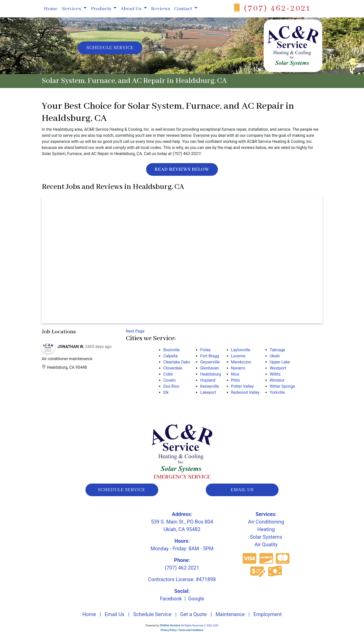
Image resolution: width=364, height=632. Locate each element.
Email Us (115, 614)
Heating (266, 529)
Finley (205, 350)
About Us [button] (131, 9)
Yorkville (277, 392)
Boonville (172, 350)
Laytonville (241, 350)
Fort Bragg (210, 356)
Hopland (208, 380)
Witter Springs (282, 386)
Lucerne (238, 356)
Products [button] (101, 9)
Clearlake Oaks (177, 362)
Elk (166, 392)
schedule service (122, 490)
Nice (235, 374)
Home (51, 9)
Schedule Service (110, 48)
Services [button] (72, 9)
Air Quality (266, 544)
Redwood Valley (245, 392)
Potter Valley (242, 386)
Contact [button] (184, 9)
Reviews (161, 9)
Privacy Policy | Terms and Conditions (182, 630)
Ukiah (275, 356)
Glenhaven (210, 368)
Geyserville (210, 362)
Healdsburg (211, 374)
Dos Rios (171, 386)
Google (196, 599)
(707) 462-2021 (277, 8)
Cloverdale (173, 368)
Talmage (277, 350)
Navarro (238, 368)
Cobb (168, 374)
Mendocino (241, 362)
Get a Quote (194, 614)
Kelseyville (210, 386)
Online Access (170, 625)
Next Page (135, 331)
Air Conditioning (266, 522)
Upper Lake (280, 362)
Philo (236, 380)
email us (242, 490)
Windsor (277, 380)
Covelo (169, 380)
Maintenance (230, 614)
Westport (278, 368)
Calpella (170, 356)
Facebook (171, 599)
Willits (275, 374)
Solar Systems (266, 537)
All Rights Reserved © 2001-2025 (200, 626)
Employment (268, 614)
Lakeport (208, 392)
